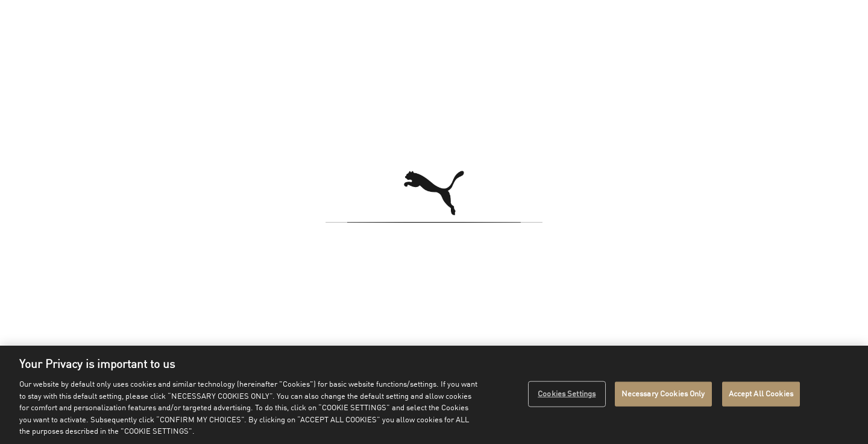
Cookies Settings (567, 394)
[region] (434, 395)
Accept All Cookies (761, 394)
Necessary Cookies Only (663, 394)
